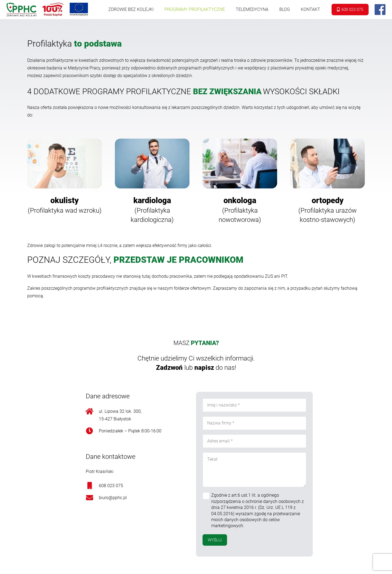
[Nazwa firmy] (254, 423)
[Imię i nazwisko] (254, 405)
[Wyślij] (215, 540)
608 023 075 (111, 486)
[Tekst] (254, 470)
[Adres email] (254, 441)
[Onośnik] (22, 10)
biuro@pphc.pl (113, 498)
